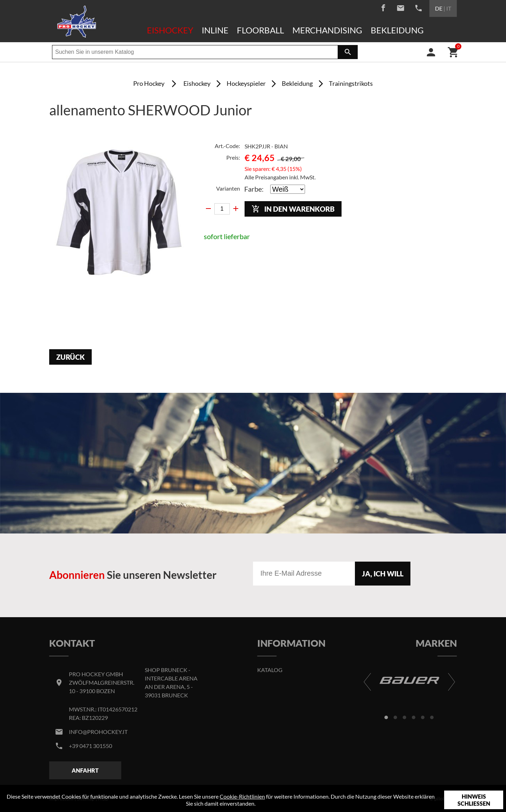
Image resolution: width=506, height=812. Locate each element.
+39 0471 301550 (90, 746)
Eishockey (170, 30)
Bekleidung (397, 30)
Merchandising (327, 30)
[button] (386, 717)
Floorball (260, 30)
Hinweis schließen (474, 800)
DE (439, 8)
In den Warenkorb (293, 209)
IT (449, 8)
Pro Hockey (149, 83)
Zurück (70, 357)
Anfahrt (85, 770)
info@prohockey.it (98, 732)
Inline (215, 30)
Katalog (270, 670)
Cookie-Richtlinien (242, 796)
